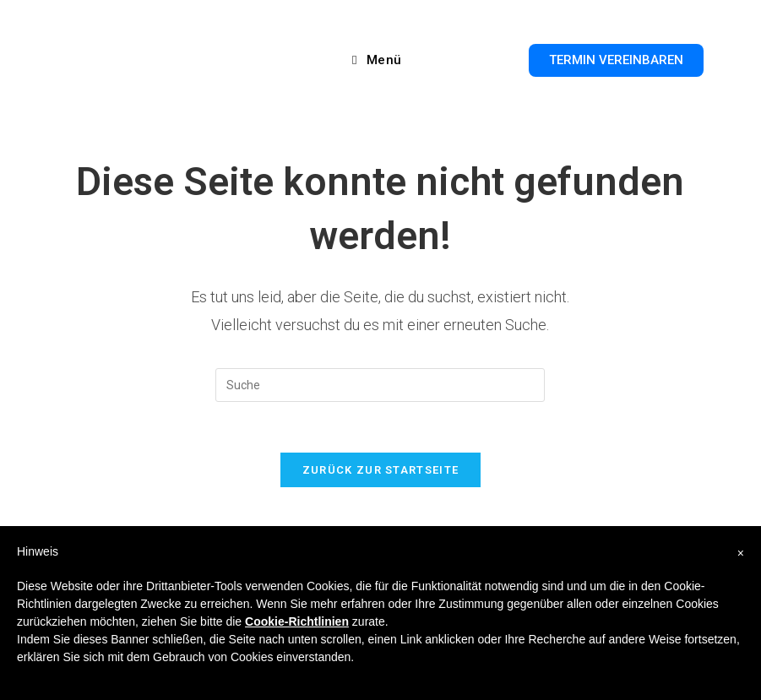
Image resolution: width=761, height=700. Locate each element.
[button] (616, 60)
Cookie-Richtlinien (297, 621)
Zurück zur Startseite (380, 470)
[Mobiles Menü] (377, 60)
